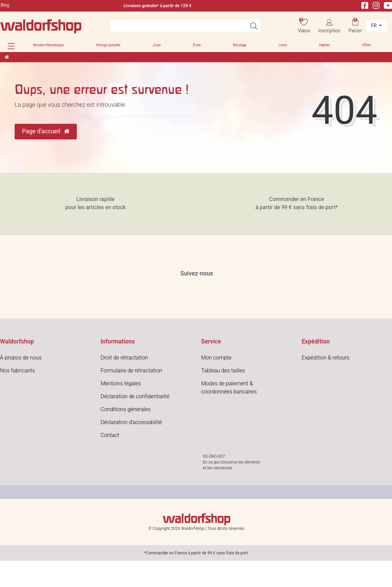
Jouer (157, 45)
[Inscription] (329, 26)
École (197, 45)
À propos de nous (21, 358)
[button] (11, 46)
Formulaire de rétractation (131, 371)
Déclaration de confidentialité (135, 396)
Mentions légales (121, 383)
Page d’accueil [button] (46, 131)
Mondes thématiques (48, 45)
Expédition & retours (325, 358)
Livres (283, 45)
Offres (366, 45)
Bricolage (240, 45)
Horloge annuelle (108, 45)
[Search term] (178, 26)
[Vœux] (304, 26)
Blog (5, 5)
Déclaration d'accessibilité (131, 422)
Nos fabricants (18, 371)
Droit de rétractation (124, 358)
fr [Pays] (375, 26)
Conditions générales (126, 409)
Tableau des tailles (223, 371)
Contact (110, 435)
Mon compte (216, 358)
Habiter (325, 45)
